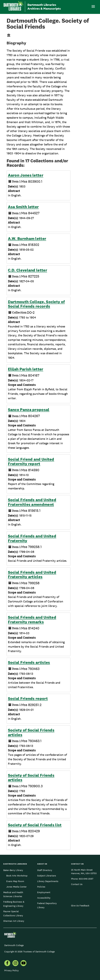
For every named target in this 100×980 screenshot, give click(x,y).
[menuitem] (7, 963)
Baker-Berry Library (13, 870)
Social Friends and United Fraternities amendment (32, 502)
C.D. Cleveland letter (28, 270)
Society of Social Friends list (35, 825)
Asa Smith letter (23, 207)
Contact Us (77, 884)
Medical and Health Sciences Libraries (13, 894)
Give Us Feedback (80, 906)
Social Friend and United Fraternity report (31, 462)
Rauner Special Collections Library (13, 913)
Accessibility (44, 898)
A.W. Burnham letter (27, 239)
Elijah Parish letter (26, 369)
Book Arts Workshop (17, 876)
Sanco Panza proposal (29, 410)
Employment (44, 892)
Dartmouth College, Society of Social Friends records (36, 304)
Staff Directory (45, 870)
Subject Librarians (47, 876)
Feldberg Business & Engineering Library (14, 904)
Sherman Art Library (14, 921)
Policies (41, 887)
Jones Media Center (16, 887)
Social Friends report (28, 699)
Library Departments (48, 881)
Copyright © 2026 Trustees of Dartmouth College (30, 952)
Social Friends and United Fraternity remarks (32, 620)
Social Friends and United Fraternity (32, 538)
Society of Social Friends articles (31, 732)
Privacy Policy (11, 970)
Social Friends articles (29, 662)
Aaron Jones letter (26, 175)
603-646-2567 (86, 879)
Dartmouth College (14, 945)
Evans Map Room (15, 881)
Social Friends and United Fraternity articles (32, 575)
